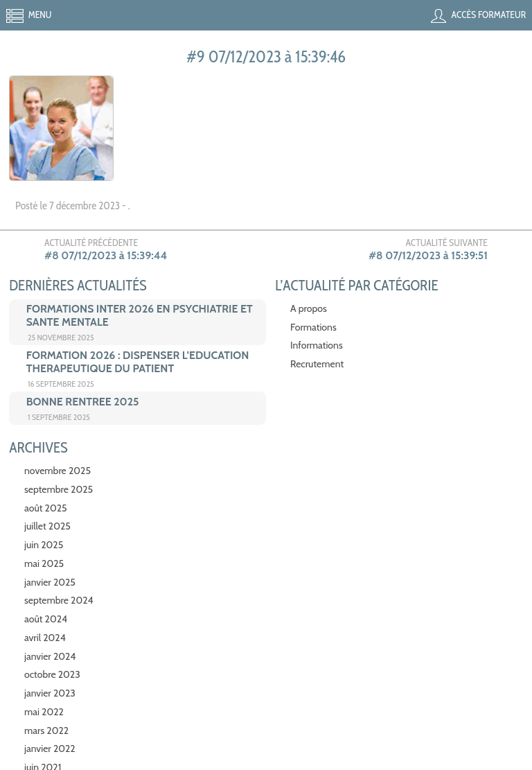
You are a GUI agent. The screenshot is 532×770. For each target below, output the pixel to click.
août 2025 (46, 508)
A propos (309, 308)
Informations (317, 345)
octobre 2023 (52, 674)
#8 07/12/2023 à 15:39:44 (106, 255)
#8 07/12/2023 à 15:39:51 (428, 255)
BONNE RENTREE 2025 (83, 402)
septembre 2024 (59, 600)
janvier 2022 (50, 749)
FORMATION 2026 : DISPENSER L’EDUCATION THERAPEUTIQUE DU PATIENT (138, 362)
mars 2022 (46, 730)
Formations (313, 327)
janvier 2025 (50, 582)
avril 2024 (45, 638)
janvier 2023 (50, 693)
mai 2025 (44, 563)
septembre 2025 (59, 489)
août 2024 (46, 619)
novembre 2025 (57, 471)
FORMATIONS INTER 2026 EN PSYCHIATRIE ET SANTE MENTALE (140, 315)
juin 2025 (44, 545)
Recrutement (317, 364)
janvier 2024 (50, 656)
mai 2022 (44, 712)
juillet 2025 (47, 526)
